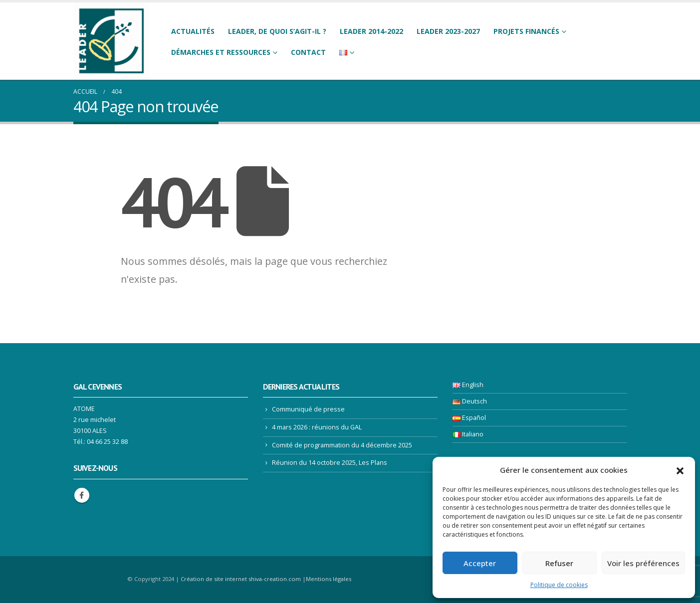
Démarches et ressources (221, 52)
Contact (308, 52)
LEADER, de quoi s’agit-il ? (277, 31)
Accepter (480, 563)
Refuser (559, 563)
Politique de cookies (559, 585)
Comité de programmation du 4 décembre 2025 (342, 445)
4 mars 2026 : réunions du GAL (317, 427)
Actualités (193, 31)
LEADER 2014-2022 (371, 31)
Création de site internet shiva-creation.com (241, 579)
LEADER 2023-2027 (448, 31)
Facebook (82, 495)
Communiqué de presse (308, 409)
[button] (680, 470)
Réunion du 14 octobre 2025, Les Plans (330, 463)
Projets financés (526, 31)
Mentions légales (329, 579)
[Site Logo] (112, 41)
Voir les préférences (643, 563)
